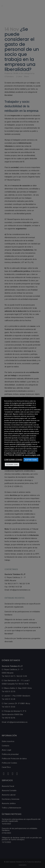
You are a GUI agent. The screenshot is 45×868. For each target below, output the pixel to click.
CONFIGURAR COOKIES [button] (24, 444)
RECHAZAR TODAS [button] (12, 464)
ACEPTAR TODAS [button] (31, 460)
